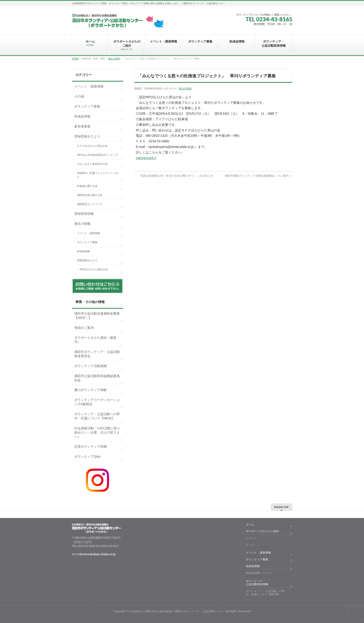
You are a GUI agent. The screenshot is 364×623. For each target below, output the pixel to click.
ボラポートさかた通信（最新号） (95, 340)
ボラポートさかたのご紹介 (263, 531)
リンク (250, 545)
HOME (75, 59)
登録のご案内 (84, 328)
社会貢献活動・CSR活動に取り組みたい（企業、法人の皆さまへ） (97, 432)
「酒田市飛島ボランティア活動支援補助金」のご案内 (257, 176)
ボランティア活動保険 (91, 366)
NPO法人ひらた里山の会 (94, 269)
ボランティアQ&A (88, 457)
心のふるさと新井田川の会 (92, 164)
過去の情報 (114, 59)
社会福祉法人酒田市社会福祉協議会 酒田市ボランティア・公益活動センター (177, 611)
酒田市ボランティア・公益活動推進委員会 (97, 354)
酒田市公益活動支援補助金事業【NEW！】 (97, 316)
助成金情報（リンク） (260, 573)
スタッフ (251, 538)
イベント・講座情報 (89, 86)
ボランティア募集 (87, 106)
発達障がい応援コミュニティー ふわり (98, 175)
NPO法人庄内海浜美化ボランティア (98, 155)
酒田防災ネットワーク (90, 204)
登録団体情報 (84, 214)
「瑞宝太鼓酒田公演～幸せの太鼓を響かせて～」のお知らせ (174, 176)
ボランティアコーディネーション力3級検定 (97, 402)
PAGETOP (281, 507)
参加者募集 (82, 126)
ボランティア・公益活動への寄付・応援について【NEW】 (97, 416)
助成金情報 (82, 116)
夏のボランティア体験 (91, 390)
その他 (79, 96)
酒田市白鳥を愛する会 (90, 195)
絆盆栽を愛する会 (87, 186)
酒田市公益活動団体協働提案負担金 (97, 378)
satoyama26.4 (146, 158)
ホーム (250, 525)
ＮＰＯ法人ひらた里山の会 (92, 146)
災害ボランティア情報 (91, 447)
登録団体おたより (87, 136)
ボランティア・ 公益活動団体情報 (268, 583)
